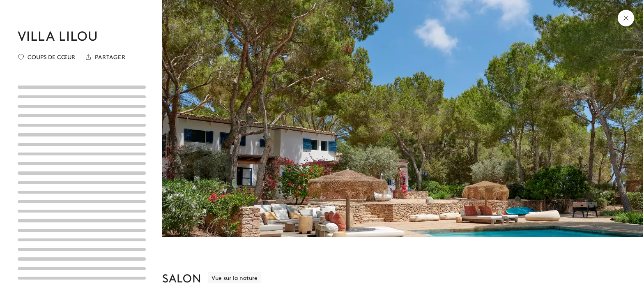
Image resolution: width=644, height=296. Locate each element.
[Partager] (105, 57)
